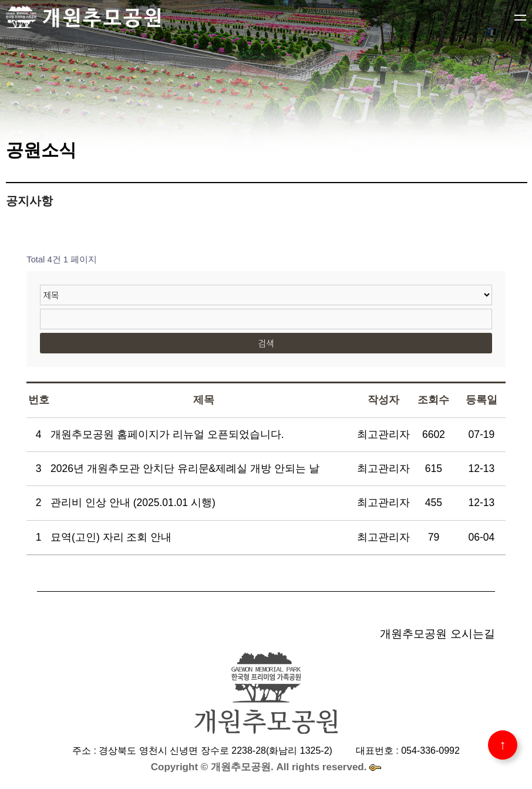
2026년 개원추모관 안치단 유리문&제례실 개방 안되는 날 (185, 468)
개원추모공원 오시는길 (437, 634)
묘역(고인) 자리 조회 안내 (111, 537)
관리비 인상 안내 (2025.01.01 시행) (133, 503)
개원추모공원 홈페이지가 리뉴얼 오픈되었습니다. (167, 434)
